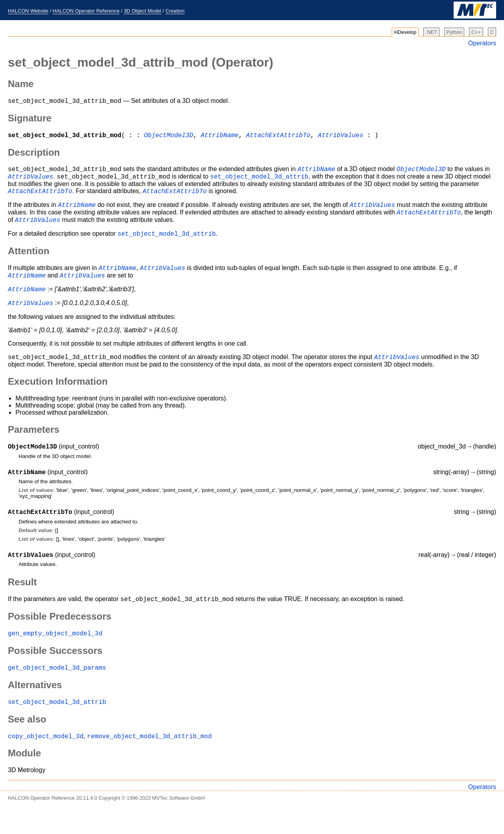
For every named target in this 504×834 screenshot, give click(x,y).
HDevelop (405, 32)
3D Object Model (142, 11)
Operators (482, 43)
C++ (476, 32)
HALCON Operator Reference (86, 11)
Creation (175, 11)
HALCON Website (28, 11)
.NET (431, 32)
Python (454, 32)
